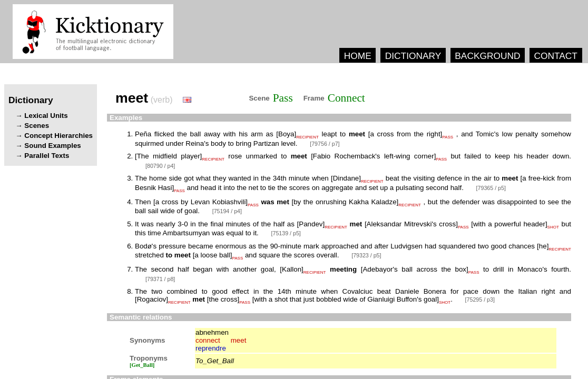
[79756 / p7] (325, 144)
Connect (346, 98)
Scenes (37, 126)
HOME (358, 56)
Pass (283, 98)
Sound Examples (52, 146)
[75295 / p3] (480, 300)
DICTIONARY (413, 56)
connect (208, 340)
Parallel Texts (47, 156)
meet (239, 340)
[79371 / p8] (160, 279)
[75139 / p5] (286, 233)
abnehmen (212, 332)
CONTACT (555, 56)
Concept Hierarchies (58, 136)
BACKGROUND (487, 56)
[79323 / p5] (366, 255)
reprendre (211, 348)
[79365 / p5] (491, 188)
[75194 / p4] (227, 211)
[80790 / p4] (160, 166)
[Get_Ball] (142, 365)
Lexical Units (46, 116)
